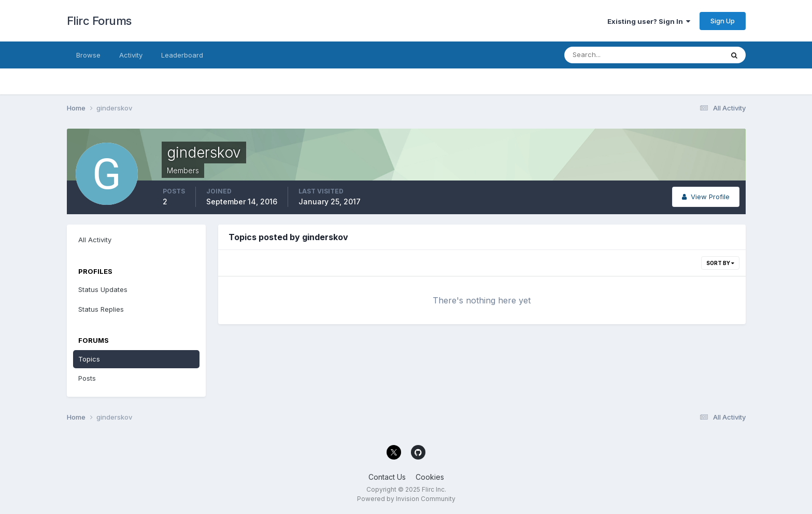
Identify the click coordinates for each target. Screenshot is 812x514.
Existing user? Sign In (649, 21)
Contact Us (387, 477)
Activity (131, 55)
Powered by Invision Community (406, 499)
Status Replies (101, 309)
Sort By (720, 263)
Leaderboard (182, 55)
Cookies (430, 477)
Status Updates (103, 289)
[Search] (610, 55)
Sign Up (723, 21)
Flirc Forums (99, 21)
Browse (88, 55)
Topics (89, 359)
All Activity (95, 240)
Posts (87, 378)
